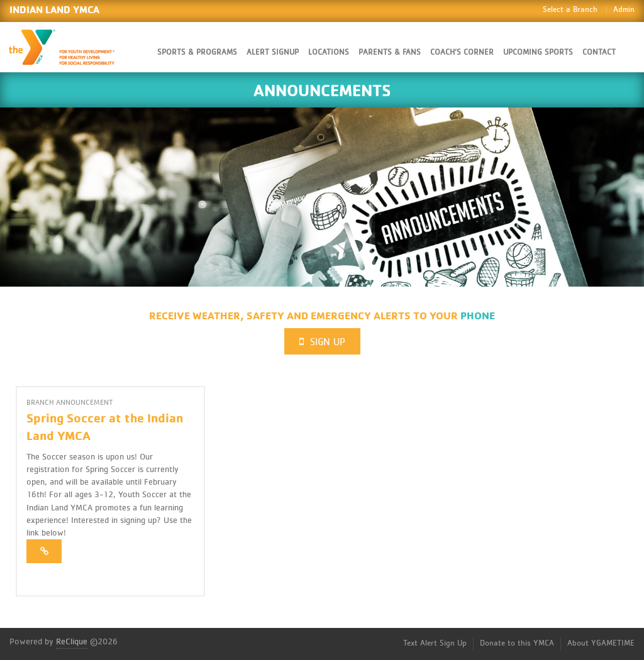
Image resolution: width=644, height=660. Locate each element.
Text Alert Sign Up (435, 643)
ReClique (72, 642)
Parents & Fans (390, 52)
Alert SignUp (273, 52)
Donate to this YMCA (517, 643)
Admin (624, 10)
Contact (599, 52)
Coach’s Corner (462, 52)
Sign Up (322, 342)
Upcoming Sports (538, 52)
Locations (329, 52)
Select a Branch (570, 10)
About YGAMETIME (601, 643)
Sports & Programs (197, 52)
